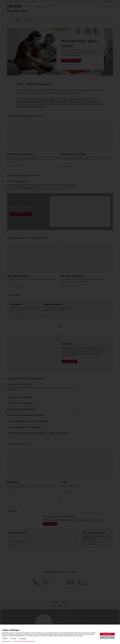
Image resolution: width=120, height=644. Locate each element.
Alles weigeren (107, 637)
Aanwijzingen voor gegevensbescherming (25, 641)
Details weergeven (7, 641)
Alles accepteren (107, 634)
